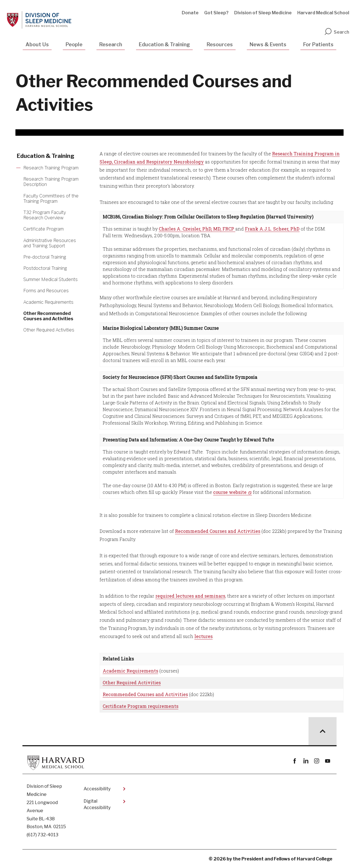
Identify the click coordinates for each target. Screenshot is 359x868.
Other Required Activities (132, 682)
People (74, 44)
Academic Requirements (130, 671)
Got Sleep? (216, 13)
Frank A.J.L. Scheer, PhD (272, 229)
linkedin (306, 761)
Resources (220, 44)
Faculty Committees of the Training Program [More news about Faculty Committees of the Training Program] (51, 199)
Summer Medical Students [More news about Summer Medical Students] (50, 279)
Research (111, 44)
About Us (37, 44)
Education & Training (164, 44)
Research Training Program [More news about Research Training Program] (51, 168)
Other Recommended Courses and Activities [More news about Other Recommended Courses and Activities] (48, 316)
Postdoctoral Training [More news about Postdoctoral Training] (45, 268)
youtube (327, 761)
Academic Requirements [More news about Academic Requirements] (48, 302)
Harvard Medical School (323, 13)
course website (230, 492)
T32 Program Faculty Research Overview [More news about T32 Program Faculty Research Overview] (45, 215)
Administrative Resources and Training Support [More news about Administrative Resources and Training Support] (50, 243)
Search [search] (337, 32)
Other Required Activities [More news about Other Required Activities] (49, 330)
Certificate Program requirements (141, 706)
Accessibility (97, 789)
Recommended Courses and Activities (218, 531)
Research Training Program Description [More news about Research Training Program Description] (51, 182)
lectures (203, 636)
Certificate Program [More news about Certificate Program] (43, 229)
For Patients (318, 44)
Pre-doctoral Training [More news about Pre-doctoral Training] (45, 257)
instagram (317, 761)
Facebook (295, 761)
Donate (190, 13)
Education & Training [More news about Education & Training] (46, 156)
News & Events (268, 44)
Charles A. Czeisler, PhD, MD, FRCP (197, 229)
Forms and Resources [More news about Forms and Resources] (46, 291)
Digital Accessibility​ (97, 804)
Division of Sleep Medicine (263, 13)
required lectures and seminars (190, 596)
